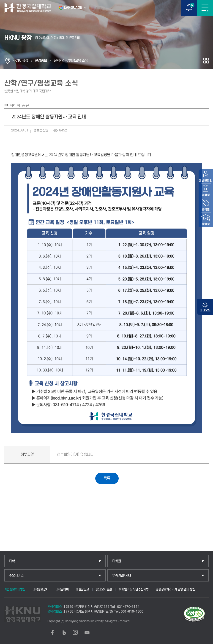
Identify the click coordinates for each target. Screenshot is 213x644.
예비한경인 (205, 307)
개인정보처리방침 (15, 589)
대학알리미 (62, 589)
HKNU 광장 (20, 61)
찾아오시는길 (104, 589)
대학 (12, 561)
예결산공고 (82, 589)
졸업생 (205, 355)
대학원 (117, 561)
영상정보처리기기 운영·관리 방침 (176, 589)
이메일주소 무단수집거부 (134, 589)
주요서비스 (16, 575)
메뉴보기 (205, 8)
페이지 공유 (18, 105)
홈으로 (8, 61)
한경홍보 (41, 61)
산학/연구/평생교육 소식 (71, 61)
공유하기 (206, 61)
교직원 (205, 339)
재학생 (205, 323)
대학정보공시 (40, 589)
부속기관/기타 (122, 575)
